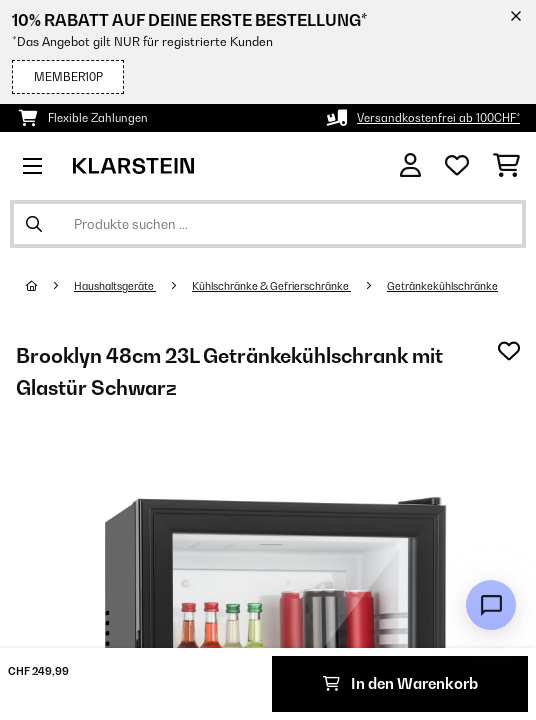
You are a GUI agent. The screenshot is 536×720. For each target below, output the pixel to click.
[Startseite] (50, 286)
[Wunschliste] (457, 166)
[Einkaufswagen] (506, 166)
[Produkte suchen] (268, 224)
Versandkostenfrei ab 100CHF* (438, 118)
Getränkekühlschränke (442, 286)
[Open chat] (491, 605)
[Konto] (410, 165)
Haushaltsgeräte (115, 286)
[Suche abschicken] (34, 224)
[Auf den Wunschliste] (509, 351)
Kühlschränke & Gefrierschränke (271, 286)
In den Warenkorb (400, 683)
